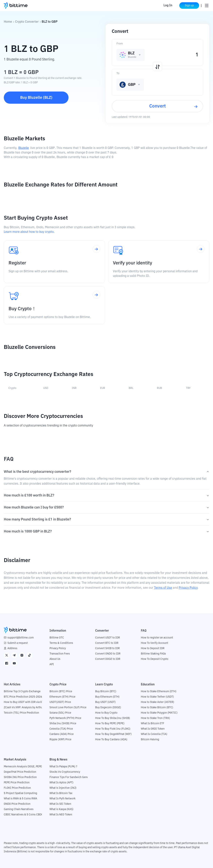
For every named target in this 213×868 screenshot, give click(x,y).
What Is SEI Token (60, 804)
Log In (168, 6)
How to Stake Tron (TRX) (155, 718)
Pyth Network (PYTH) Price (65, 718)
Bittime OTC (57, 638)
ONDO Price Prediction (17, 804)
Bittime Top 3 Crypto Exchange (22, 691)
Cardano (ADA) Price (62, 734)
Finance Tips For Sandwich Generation (73, 777)
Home (8, 22)
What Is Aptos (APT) (61, 783)
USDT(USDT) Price (60, 702)
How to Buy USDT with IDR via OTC (24, 702)
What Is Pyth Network (62, 799)
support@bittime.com (21, 638)
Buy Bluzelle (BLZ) (36, 98)
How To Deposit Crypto (155, 659)
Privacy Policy (188, 588)
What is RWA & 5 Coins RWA (20, 799)
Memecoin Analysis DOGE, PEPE (23, 767)
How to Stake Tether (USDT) (157, 697)
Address (12, 648)
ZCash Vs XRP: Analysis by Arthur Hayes (28, 707)
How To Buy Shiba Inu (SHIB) (113, 718)
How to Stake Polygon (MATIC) (159, 713)
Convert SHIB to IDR (107, 648)
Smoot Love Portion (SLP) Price (68, 707)
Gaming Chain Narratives (19, 809)
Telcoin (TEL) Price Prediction (21, 713)
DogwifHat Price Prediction (20, 772)
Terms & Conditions (61, 643)
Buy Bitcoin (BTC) (106, 691)
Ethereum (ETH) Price (62, 697)
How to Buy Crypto (106, 713)
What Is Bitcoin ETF (153, 723)
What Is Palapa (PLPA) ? (63, 767)
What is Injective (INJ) (63, 788)
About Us (55, 659)
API (52, 664)
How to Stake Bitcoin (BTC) (157, 707)
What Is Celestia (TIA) (154, 734)
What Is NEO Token (61, 815)
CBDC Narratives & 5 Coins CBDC (23, 815)
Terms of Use (163, 588)
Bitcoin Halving (150, 740)
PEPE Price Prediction (17, 783)
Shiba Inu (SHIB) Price (63, 723)
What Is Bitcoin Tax (61, 793)
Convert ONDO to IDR (108, 654)
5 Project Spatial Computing (20, 793)
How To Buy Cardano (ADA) (111, 740)
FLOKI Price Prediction (17, 788)
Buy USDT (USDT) (105, 702)
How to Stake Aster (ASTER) (158, 702)
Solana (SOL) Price (60, 713)
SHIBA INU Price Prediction (20, 777)
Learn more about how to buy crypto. (29, 232)
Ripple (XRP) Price (60, 740)
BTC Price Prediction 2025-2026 (23, 697)
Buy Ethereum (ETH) (107, 697)
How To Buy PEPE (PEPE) (110, 723)
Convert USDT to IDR (108, 638)
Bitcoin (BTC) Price (61, 691)
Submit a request (18, 643)
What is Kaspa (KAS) (61, 809)
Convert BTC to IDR (107, 643)
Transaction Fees (60, 654)
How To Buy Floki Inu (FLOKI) (113, 729)
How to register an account (157, 638)
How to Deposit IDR (153, 648)
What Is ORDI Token (153, 729)
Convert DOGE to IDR (108, 659)
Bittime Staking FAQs (153, 654)
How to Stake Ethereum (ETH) (159, 691)
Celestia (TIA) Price (61, 729)
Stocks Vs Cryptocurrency (65, 772)
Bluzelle (24, 148)
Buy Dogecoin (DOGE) (108, 707)
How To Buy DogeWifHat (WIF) (113, 734)
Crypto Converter (27, 22)
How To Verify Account (154, 643)
